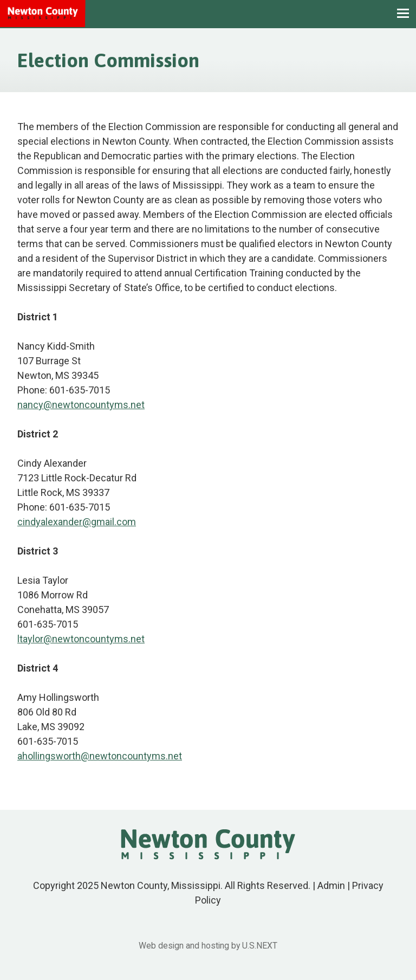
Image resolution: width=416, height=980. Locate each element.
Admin (331, 885)
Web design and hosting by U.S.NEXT (208, 946)
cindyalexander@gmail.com (77, 522)
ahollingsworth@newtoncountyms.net (100, 756)
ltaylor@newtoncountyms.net (81, 639)
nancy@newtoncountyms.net (81, 405)
